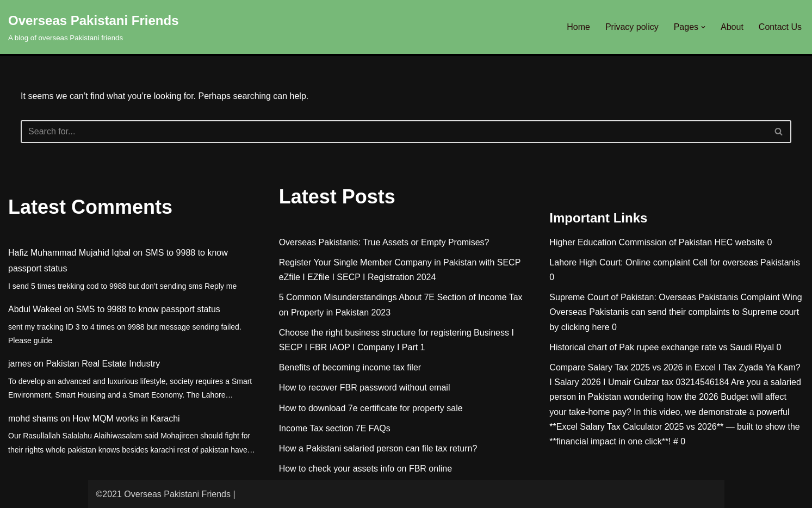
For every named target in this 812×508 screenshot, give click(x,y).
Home (578, 27)
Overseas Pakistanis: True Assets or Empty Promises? (384, 242)
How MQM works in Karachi (126, 419)
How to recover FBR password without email (365, 388)
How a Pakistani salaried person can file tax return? (378, 448)
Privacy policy (632, 27)
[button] (703, 27)
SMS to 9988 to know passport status (148, 309)
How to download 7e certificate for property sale (371, 408)
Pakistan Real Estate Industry (103, 364)
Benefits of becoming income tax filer (350, 367)
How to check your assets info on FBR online (365, 469)
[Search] (394, 132)
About (732, 27)
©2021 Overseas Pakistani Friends (163, 494)
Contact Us (780, 27)
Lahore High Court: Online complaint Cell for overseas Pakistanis (675, 262)
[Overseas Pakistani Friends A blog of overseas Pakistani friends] (94, 27)
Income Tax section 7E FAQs (335, 428)
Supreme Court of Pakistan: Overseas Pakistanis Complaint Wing (675, 297)
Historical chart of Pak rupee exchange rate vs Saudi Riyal (662, 347)
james (20, 364)
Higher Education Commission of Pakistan (631, 242)
